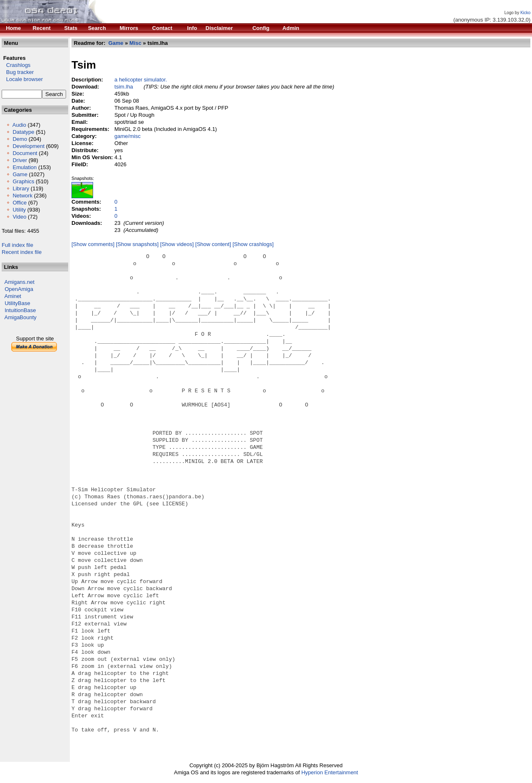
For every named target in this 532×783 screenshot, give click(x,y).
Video (19, 217)
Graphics (23, 181)
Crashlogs (16, 65)
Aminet (13, 296)
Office (20, 203)
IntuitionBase (20, 310)
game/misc (127, 136)
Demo (20, 139)
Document (25, 153)
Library (21, 188)
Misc (135, 43)
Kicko (525, 13)
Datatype (23, 132)
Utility (19, 210)
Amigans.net (20, 282)
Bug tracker (18, 72)
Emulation (25, 167)
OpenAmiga (19, 289)
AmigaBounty (21, 317)
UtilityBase (17, 303)
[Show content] (213, 244)
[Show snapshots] (137, 244)
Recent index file (22, 252)
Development (28, 146)
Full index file (17, 245)
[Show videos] (177, 244)
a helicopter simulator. (140, 80)
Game (20, 174)
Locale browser (22, 79)
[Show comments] (93, 244)
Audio (19, 125)
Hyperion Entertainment (330, 772)
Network (22, 196)
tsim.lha (124, 87)
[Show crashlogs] (253, 244)
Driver (20, 160)
